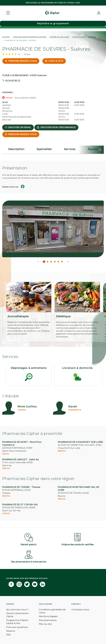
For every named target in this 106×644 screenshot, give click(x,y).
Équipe (93, 149)
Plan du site (45, 624)
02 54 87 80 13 (13, 80)
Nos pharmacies (48, 620)
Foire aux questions (17, 627)
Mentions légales (48, 616)
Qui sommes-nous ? (17, 610)
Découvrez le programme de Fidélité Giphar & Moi (53, 3)
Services (70, 149)
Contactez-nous (80, 610)
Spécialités (44, 149)
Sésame (11, 631)
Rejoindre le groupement (53, 24)
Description (16, 149)
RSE (8, 635)
